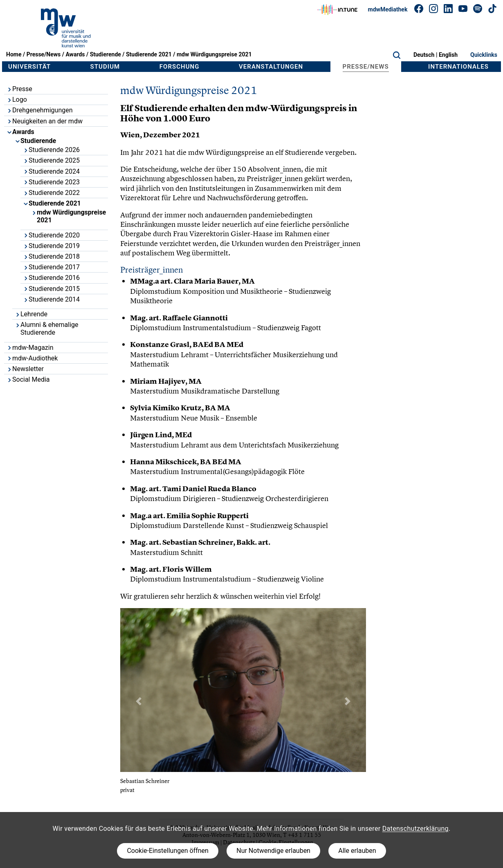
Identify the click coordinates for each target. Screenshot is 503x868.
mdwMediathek (388, 9)
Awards (75, 54)
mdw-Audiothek (32, 358)
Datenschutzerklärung (415, 829)
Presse (19, 89)
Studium (105, 67)
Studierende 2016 (51, 278)
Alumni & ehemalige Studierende (47, 329)
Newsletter (25, 369)
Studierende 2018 (51, 256)
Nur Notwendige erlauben (273, 851)
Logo (17, 100)
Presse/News (44, 54)
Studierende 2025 (51, 160)
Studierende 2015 (51, 289)
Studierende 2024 (51, 171)
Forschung (180, 67)
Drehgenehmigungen (40, 110)
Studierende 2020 (51, 235)
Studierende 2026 (51, 150)
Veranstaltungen (271, 67)
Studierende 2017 (51, 267)
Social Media (28, 379)
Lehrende (31, 314)
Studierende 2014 (51, 299)
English (448, 55)
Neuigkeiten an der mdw (45, 121)
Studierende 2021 (149, 54)
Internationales (458, 67)
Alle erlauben (357, 851)
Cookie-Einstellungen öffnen (167, 851)
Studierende (106, 54)
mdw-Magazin (30, 348)
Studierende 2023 (51, 182)
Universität (29, 67)
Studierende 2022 (51, 193)
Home (14, 54)
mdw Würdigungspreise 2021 (214, 54)
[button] (139, 701)
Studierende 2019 (51, 246)
